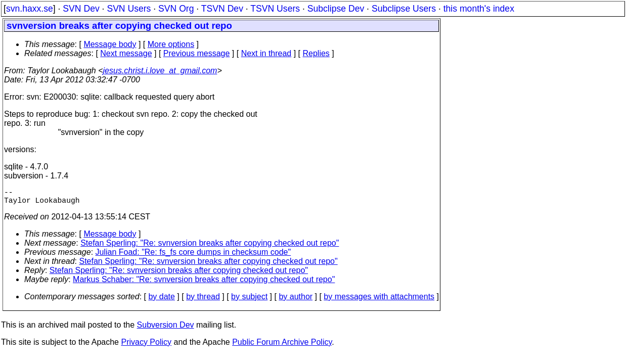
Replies (316, 53)
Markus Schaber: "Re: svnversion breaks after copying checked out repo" (204, 283)
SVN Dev (81, 9)
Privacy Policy (146, 346)
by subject (249, 301)
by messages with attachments (379, 301)
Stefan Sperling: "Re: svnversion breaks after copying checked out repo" (210, 247)
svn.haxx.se (30, 9)
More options (171, 44)
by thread (203, 301)
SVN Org (176, 9)
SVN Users (129, 9)
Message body (110, 44)
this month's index (479, 9)
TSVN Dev (222, 9)
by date (161, 301)
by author (296, 301)
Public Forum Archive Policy (282, 346)
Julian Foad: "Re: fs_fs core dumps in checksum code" (193, 256)
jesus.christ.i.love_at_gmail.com (160, 71)
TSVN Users (275, 9)
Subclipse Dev (336, 9)
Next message (126, 53)
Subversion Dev (166, 329)
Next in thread (266, 53)
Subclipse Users (404, 9)
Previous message (197, 53)
